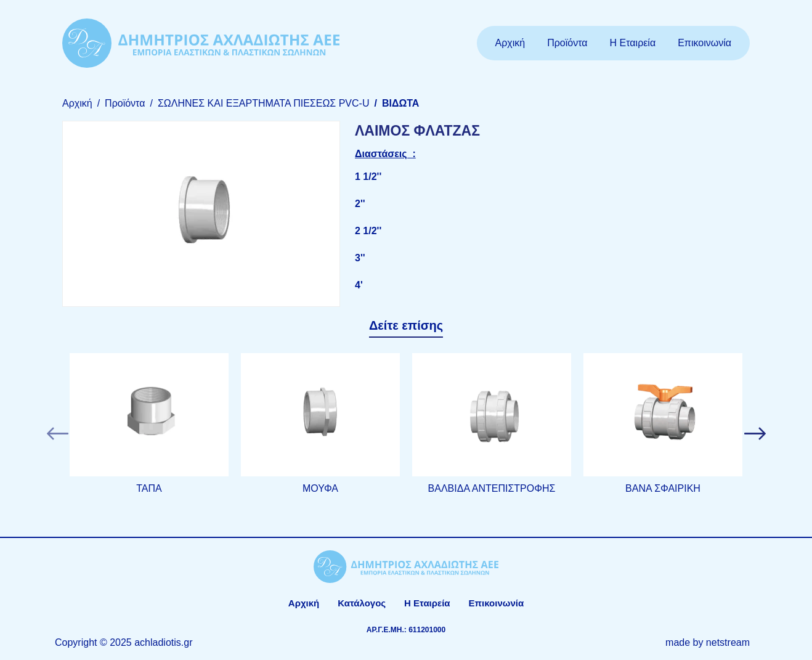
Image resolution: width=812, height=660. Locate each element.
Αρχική (510, 43)
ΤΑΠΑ (149, 488)
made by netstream (708, 642)
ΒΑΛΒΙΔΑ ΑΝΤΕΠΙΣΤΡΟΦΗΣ (492, 488)
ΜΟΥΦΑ (320, 488)
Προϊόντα (567, 43)
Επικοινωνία (704, 43)
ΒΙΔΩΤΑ (400, 103)
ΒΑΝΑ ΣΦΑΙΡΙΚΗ (663, 488)
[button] (57, 434)
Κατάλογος (362, 603)
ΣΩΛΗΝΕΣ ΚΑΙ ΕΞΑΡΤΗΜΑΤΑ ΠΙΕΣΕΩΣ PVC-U (264, 103)
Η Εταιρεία (633, 43)
